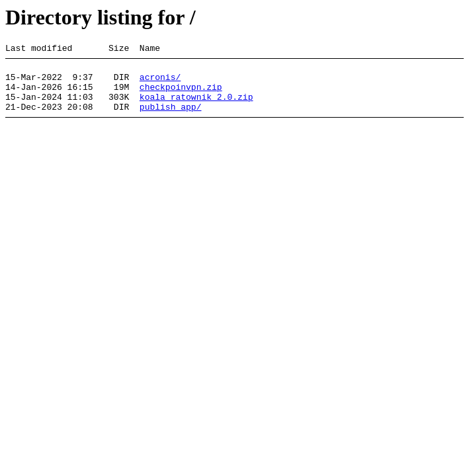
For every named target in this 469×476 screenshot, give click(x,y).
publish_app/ (171, 118)
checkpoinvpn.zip (181, 95)
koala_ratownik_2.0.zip (196, 106)
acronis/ (160, 83)
